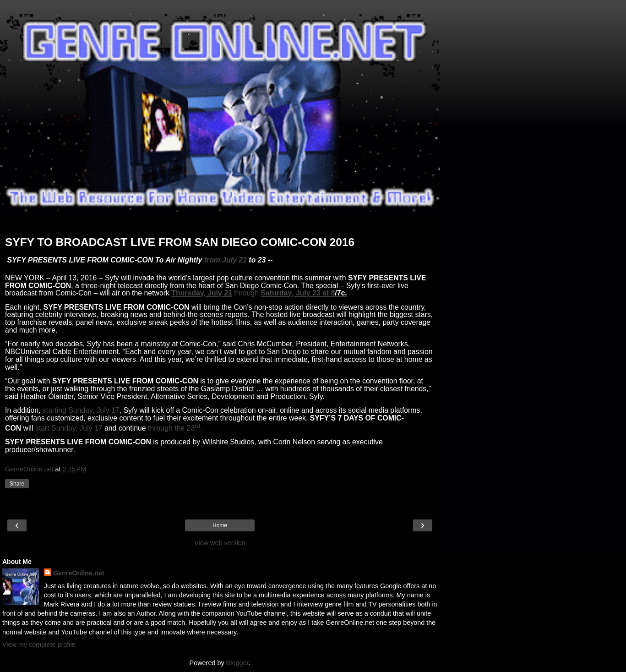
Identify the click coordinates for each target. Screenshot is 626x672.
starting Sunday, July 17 (81, 410)
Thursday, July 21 (202, 293)
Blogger (237, 663)
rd (197, 426)
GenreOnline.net (79, 573)
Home (220, 525)
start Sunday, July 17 (69, 428)
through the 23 (171, 428)
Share (17, 484)
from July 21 (226, 260)
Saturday (276, 293)
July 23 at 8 (314, 293)
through (246, 293)
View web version (220, 543)
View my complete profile (39, 645)
